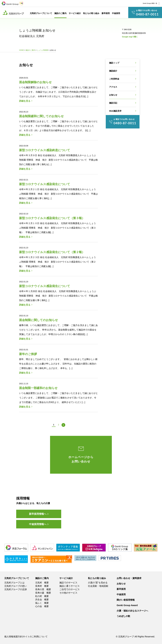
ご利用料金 (114, 79)
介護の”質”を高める (98, 583)
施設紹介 (113, 71)
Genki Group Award (127, 605)
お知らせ (113, 95)
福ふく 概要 (42, 603)
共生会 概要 (42, 600)
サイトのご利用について (35, 637)
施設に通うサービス (70, 586)
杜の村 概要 (42, 596)
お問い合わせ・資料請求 (129, 578)
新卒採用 (106, 13)
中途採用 (116, 13)
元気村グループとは (14, 583)
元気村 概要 (42, 583)
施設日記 (113, 103)
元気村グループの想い (16, 586)
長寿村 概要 (42, 586)
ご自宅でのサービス (70, 589)
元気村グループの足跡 (16, 589)
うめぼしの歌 (123, 616)
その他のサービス (68, 593)
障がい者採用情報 (126, 600)
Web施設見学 (115, 111)
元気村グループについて (41, 13)
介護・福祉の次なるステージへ (132, 611)
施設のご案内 (60, 13)
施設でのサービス (68, 583)
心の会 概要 (42, 606)
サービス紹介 (75, 13)
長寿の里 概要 (43, 589)
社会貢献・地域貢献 (98, 586)
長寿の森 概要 (43, 593)
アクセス (113, 87)
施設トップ (114, 63)
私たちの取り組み (91, 13)
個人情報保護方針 (13, 637)
